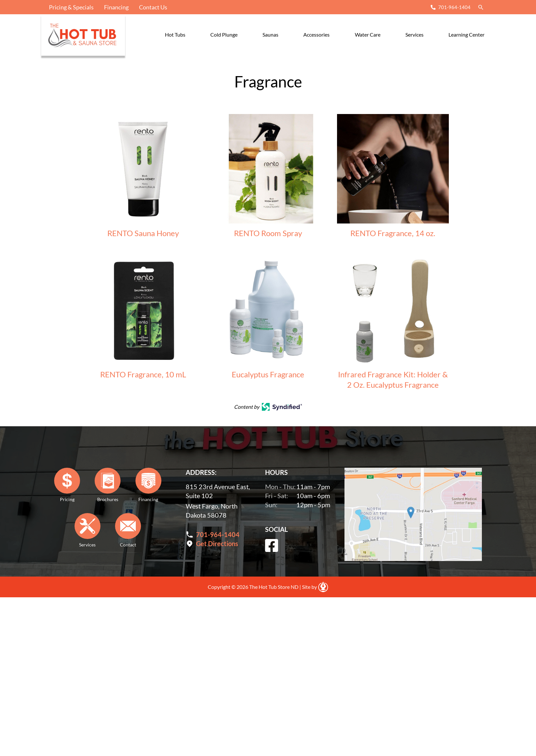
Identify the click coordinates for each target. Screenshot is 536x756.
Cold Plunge (224, 34)
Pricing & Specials (71, 7)
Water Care (368, 34)
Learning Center (466, 34)
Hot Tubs (175, 34)
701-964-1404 (454, 7)
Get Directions (217, 544)
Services (414, 34)
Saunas (270, 34)
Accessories (316, 34)
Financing (116, 7)
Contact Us (153, 7)
